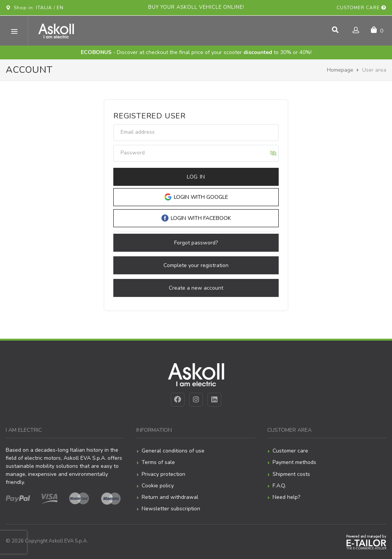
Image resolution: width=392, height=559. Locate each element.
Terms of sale (158, 462)
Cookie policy (158, 486)
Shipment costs (291, 474)
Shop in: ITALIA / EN (35, 8)
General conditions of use (173, 451)
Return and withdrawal (170, 497)
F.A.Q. (279, 486)
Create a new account (196, 288)
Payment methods (294, 462)
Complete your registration (196, 265)
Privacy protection (163, 474)
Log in (196, 177)
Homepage (340, 70)
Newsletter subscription (171, 509)
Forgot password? (196, 243)
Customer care (361, 8)
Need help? (286, 497)
